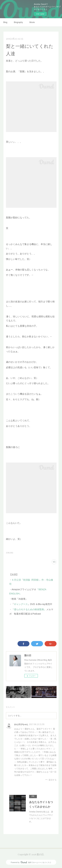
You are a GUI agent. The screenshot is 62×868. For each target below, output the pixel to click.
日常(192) (10, 553)
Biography (18, 22)
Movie (32, 22)
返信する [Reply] (51, 780)
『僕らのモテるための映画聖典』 (29, 609)
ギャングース (21, 604)
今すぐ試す (40, 14)
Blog (5, 22)
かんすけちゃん (21, 724)
